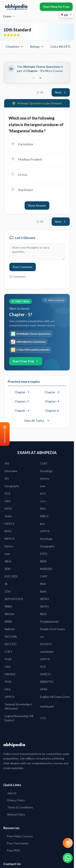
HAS (7, 501)
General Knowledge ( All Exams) (18, 706)
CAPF (44, 576)
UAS (7, 667)
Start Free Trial (26, 361)
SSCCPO (11, 644)
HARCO (45, 674)
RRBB (8, 621)
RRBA (8, 606)
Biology (37, 47)
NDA (43, 584)
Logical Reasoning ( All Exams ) (19, 718)
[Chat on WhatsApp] (68, 858)
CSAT (44, 463)
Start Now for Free (56, 7)
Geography (12, 486)
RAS (43, 509)
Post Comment (23, 267)
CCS (43, 718)
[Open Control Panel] (3, 434)
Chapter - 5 (22, 410)
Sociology (46, 471)
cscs (43, 501)
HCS (43, 493)
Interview (11, 471)
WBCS (44, 516)
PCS (7, 493)
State (8, 516)
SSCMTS (46, 644)
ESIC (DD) (11, 576)
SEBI (8, 569)
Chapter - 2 (52, 392)
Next (61, 92)
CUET (9, 652)
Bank (43, 591)
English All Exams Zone (55, 697)
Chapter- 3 (22, 401)
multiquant (47, 706)
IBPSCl (45, 599)
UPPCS (45, 531)
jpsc (43, 524)
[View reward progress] (68, 843)
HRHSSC (10, 674)
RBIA (8, 561)
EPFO (44, 554)
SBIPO (44, 606)
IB (6, 584)
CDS (7, 591)
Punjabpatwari (49, 621)
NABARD (46, 569)
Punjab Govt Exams (53, 629)
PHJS (8, 659)
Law (43, 486)
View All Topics (37, 421)
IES (7, 478)
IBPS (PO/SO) (14, 599)
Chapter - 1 (22, 392)
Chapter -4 (52, 401)
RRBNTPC (47, 682)
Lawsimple (47, 652)
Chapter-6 (52, 410)
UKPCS (9, 524)
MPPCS (10, 539)
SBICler (10, 614)
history (45, 478)
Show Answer (37, 205)
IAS (7, 463)
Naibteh (10, 629)
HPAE (44, 689)
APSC (8, 509)
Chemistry (15, 47)
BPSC (8, 531)
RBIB (43, 561)
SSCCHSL (11, 636)
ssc (42, 636)
